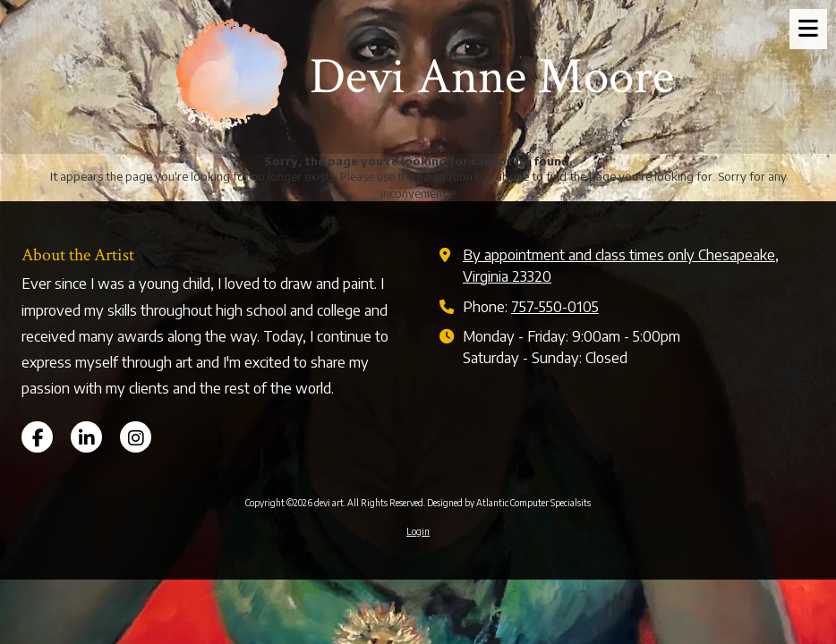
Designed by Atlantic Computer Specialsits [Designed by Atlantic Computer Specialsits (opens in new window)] (509, 503)
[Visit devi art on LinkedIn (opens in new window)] (86, 437)
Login (418, 531)
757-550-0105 (555, 306)
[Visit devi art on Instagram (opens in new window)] (136, 437)
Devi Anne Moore (492, 77)
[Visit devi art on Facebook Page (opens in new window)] (37, 437)
